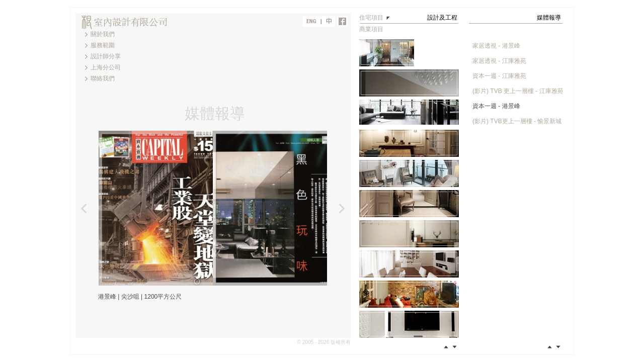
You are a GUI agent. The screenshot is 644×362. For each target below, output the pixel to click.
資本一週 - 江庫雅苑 (499, 76)
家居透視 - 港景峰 (496, 46)
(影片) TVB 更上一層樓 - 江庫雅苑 (518, 91)
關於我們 (103, 34)
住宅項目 (371, 18)
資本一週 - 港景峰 (496, 106)
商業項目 (371, 29)
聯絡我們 (103, 78)
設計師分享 (106, 56)
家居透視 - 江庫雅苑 (499, 61)
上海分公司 (106, 67)
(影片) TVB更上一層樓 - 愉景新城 (517, 121)
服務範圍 (103, 45)
